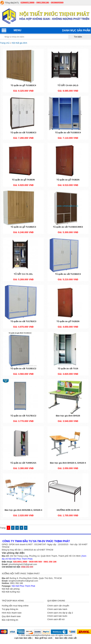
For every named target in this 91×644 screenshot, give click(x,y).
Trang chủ (5, 43)
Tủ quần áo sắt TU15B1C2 (23, 369)
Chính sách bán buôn (57, 616)
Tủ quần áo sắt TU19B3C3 (23, 133)
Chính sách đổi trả (56, 619)
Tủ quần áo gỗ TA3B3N (23, 180)
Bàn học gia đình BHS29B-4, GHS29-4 (23, 510)
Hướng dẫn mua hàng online (15, 606)
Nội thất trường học (11, 592)
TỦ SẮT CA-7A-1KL (23, 274)
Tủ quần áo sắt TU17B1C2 (23, 416)
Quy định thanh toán (11, 616)
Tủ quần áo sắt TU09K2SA (23, 463)
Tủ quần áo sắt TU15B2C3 (68, 274)
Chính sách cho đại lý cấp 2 (60, 613)
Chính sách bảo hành (57, 609)
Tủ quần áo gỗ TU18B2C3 (23, 227)
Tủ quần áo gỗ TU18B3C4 (23, 85)
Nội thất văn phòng (11, 589)
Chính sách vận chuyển (58, 606)
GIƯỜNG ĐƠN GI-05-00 (68, 510)
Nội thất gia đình (19, 43)
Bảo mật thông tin (10, 620)
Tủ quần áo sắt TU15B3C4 (68, 133)
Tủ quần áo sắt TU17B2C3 (23, 321)
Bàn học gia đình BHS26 (68, 416)
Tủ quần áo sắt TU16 (68, 369)
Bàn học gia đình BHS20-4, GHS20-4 (68, 463)
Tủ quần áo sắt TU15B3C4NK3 (68, 227)
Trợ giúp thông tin (10, 609)
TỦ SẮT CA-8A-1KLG (68, 85)
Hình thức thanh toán (12, 613)
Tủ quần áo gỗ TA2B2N (68, 321)
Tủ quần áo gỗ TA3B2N (68, 180)
